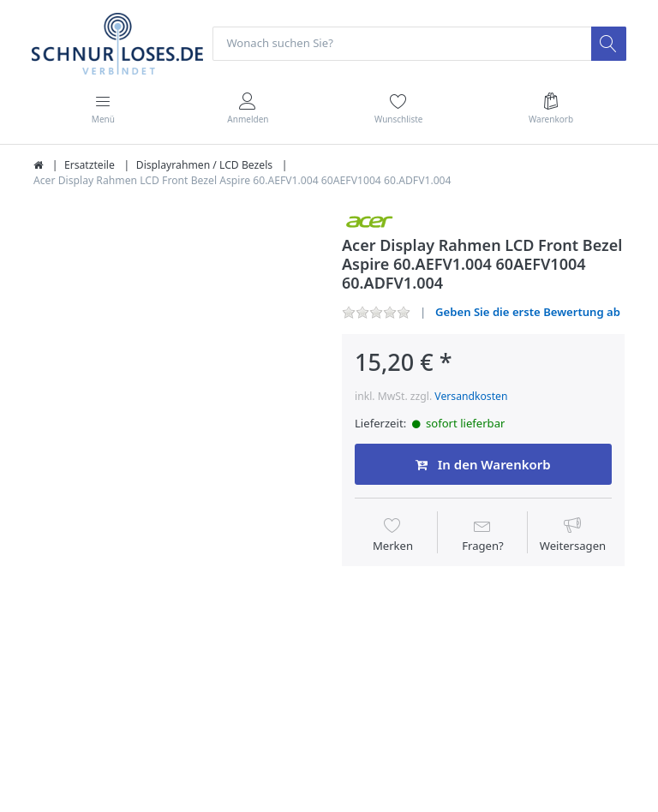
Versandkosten (471, 396)
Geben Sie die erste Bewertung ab (528, 312)
